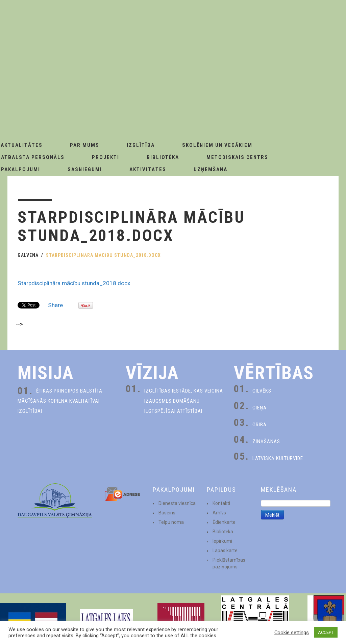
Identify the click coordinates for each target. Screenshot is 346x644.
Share (55, 305)
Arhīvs (219, 513)
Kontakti (221, 503)
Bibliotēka (163, 157)
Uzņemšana (211, 169)
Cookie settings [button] (292, 633)
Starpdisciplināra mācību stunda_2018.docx (74, 283)
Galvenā (28, 255)
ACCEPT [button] (326, 632)
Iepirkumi (222, 541)
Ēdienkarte (224, 522)
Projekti (106, 157)
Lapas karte (225, 551)
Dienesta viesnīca (177, 503)
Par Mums (85, 145)
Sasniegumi (85, 169)
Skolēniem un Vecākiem (217, 145)
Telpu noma (171, 522)
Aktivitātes (148, 169)
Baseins (167, 513)
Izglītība (141, 145)
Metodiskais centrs (237, 157)
